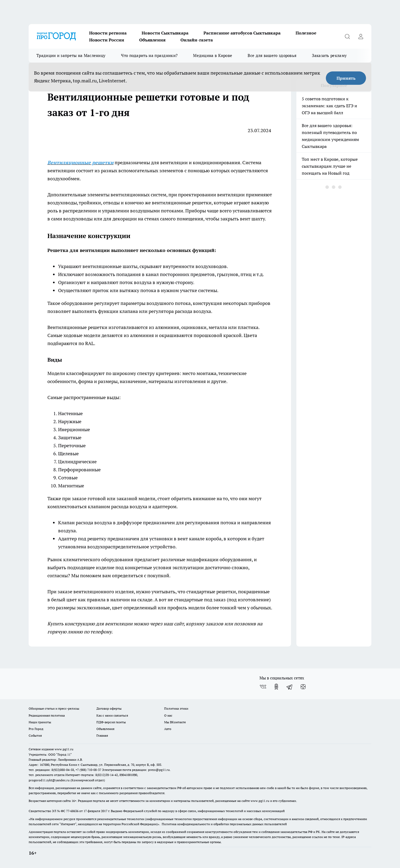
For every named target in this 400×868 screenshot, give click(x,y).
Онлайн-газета (197, 40)
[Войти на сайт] (361, 36)
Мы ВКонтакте (175, 722)
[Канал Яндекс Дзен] (303, 687)
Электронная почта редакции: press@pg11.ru (136, 770)
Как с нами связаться (112, 715)
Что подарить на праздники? (149, 56)
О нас (168, 715)
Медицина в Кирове (213, 56)
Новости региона (108, 33)
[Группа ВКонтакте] (263, 687)
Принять (346, 78)
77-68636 (72, 811)
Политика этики (176, 708)
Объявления (152, 40)
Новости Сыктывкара (165, 33)
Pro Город (36, 729)
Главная (102, 735)
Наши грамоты (40, 722)
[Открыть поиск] (347, 36)
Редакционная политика (47, 715)
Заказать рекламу (329, 56)
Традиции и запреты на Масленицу (71, 56)
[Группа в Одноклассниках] (276, 687)
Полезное (306, 33)
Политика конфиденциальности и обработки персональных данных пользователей (224, 824)
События (35, 735)
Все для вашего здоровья (272, 56)
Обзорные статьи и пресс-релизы (54, 708)
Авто (168, 729)
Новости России (107, 40)
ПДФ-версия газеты (111, 722)
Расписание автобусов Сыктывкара (242, 33)
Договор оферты (109, 708)
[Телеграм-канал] (290, 687)
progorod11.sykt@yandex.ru (49, 780)
